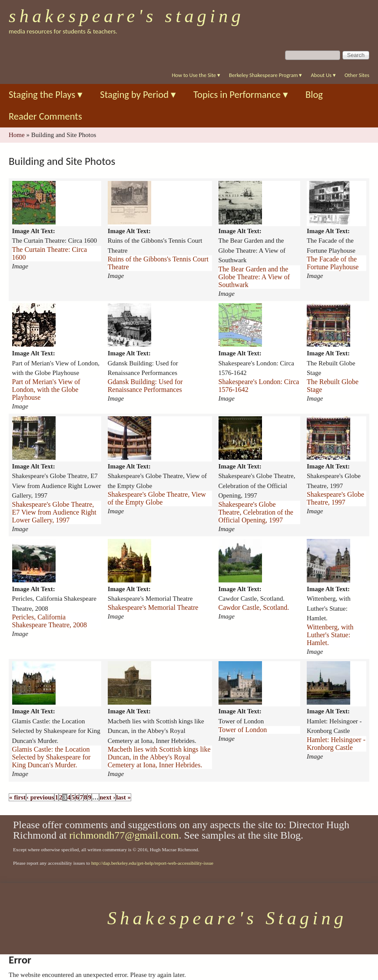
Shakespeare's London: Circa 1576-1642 (259, 386)
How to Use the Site (196, 75)
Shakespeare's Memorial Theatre (153, 607)
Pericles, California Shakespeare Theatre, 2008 (50, 621)
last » (123, 797)
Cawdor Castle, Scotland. (254, 607)
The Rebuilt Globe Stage (333, 386)
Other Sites (357, 75)
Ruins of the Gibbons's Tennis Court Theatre (158, 263)
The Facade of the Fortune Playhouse (333, 263)
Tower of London (243, 730)
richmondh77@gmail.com (124, 835)
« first (17, 797)
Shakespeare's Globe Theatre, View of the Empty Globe (157, 498)
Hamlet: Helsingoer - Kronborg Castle (336, 744)
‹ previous (40, 797)
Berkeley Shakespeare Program (265, 75)
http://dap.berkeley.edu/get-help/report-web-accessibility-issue (152, 863)
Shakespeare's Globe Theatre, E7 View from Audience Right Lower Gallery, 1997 (54, 512)
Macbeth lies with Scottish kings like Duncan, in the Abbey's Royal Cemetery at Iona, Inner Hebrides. (159, 757)
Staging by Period (138, 95)
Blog (314, 95)
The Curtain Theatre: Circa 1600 (50, 253)
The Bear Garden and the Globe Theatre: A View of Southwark (254, 277)
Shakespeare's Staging (126, 16)
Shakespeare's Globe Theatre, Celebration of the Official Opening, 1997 (256, 512)
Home (17, 135)
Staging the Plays (46, 95)
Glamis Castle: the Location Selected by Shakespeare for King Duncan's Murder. (51, 757)
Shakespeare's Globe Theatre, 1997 (335, 498)
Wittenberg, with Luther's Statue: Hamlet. (330, 635)
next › (107, 797)
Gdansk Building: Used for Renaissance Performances (145, 386)
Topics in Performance (241, 95)
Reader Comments (45, 116)
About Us (323, 75)
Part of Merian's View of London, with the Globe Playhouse (46, 390)
